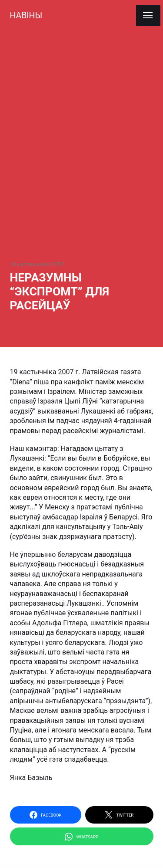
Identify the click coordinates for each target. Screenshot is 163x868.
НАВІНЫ (26, 15)
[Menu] (148, 15)
